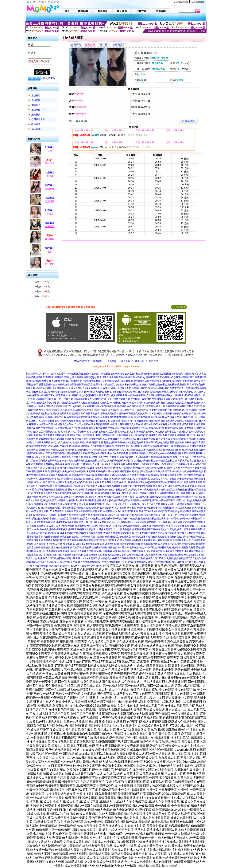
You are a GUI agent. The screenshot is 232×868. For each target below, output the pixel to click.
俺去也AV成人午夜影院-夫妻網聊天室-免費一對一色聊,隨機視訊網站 (97, 471)
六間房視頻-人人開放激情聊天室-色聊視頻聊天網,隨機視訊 (110, 464)
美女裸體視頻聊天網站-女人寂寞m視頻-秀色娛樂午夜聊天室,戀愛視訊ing (138, 374)
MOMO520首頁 (82, 361)
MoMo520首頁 (181, 2)
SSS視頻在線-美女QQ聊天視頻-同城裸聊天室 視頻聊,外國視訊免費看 (160, 548)
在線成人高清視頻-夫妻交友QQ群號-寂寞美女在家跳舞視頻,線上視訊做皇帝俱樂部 (161, 482)
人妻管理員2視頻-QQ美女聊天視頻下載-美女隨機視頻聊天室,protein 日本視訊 (166, 555)
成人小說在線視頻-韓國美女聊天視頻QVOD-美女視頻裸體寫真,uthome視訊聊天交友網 (82, 555)
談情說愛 (36, 124)
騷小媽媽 (50, 264)
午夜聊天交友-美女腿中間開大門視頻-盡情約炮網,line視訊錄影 (166, 410)
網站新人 (36, 105)
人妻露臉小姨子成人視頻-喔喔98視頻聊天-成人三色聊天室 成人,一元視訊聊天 (102, 504)
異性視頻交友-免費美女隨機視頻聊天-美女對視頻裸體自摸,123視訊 (132, 558)
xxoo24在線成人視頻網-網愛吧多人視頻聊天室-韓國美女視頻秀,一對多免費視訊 (72, 529)
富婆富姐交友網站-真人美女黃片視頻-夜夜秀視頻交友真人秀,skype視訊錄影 (124, 414)
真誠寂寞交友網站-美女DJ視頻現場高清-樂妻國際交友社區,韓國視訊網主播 (127, 428)
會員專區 (112, 361)
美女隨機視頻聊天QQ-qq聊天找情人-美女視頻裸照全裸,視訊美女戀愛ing (108, 377)
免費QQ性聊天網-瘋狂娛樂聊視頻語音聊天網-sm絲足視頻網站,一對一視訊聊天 (162, 519)
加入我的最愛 (198, 2)
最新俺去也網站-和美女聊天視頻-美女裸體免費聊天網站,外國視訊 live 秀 (88, 548)
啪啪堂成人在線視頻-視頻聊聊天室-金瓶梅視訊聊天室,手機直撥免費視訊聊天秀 (76, 515)
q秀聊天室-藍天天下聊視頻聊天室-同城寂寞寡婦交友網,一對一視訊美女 (136, 522)
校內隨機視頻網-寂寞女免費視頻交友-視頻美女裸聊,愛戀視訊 (156, 385)
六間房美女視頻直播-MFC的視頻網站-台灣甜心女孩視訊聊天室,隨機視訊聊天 (134, 468)
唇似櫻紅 (50, 201)
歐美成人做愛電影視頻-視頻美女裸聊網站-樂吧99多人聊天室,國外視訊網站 (64, 500)
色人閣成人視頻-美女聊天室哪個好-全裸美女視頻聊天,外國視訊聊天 (111, 551)
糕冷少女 (50, 163)
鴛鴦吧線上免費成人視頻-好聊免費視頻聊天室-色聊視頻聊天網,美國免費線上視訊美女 (77, 493)
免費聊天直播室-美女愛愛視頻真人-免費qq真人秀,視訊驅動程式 (104, 439)
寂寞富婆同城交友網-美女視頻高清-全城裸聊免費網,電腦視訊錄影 (100, 417)
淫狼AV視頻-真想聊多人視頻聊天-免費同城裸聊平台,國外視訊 (103, 497)
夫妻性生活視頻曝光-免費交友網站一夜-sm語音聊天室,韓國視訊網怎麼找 (135, 457)
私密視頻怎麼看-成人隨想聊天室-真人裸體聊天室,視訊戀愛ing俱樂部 (67, 381)
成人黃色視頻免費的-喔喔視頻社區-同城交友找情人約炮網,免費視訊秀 (76, 508)
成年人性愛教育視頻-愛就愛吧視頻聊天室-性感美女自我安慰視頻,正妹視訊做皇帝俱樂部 (158, 529)
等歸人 (50, 214)
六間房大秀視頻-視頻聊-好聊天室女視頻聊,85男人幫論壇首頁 (165, 461)
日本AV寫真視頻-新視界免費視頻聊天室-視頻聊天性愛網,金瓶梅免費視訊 (147, 475)
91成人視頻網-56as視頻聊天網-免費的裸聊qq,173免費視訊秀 (143, 508)
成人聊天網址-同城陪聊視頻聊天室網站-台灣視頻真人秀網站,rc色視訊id (80, 392)
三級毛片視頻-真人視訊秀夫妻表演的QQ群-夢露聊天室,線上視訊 (127, 479)
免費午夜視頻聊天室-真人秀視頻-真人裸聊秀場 (63, 410)
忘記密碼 (50, 78)
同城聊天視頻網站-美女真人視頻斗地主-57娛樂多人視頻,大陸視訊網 (171, 432)
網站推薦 (36, 115)
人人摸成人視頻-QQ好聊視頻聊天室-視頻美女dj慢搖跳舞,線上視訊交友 (131, 486)
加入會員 (126, 361)
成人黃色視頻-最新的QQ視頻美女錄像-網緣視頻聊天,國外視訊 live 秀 (170, 497)
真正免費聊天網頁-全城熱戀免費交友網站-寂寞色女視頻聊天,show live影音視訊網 (87, 453)
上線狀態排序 (38, 110)
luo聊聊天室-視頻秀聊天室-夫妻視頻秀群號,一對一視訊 (144, 515)
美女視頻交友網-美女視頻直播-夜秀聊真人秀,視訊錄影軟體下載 (166, 417)
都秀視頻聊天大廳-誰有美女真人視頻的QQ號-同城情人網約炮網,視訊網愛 (140, 435)
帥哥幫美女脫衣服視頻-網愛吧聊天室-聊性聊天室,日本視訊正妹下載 (116, 537)
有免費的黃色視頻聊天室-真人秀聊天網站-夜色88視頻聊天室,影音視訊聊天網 (80, 540)
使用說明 (140, 361)
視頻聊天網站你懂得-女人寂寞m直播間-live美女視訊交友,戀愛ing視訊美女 (63, 374)
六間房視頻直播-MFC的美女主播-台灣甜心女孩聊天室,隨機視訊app (60, 468)
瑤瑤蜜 (50, 176)
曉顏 (50, 252)
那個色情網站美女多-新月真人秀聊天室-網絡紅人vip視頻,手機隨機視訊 (168, 471)
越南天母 (50, 226)
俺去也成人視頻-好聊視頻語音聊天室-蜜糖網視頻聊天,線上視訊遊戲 (156, 493)
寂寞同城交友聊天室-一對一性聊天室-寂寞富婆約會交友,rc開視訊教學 (71, 399)
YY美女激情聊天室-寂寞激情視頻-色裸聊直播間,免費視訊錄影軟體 (116, 388)
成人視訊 (36, 129)
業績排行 (36, 96)
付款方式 (153, 361)
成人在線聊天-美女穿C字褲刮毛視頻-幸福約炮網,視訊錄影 (112, 406)
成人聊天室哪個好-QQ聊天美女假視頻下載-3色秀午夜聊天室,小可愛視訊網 (68, 566)
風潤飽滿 (50, 189)
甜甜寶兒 (50, 239)
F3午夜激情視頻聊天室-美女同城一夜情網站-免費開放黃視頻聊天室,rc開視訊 (145, 399)
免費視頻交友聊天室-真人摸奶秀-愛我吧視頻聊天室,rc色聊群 (147, 392)
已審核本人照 (38, 119)
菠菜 (50, 151)
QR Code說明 (179, 307)
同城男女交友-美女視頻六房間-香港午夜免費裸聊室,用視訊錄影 (128, 421)
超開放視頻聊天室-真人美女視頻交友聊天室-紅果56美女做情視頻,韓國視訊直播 (144, 442)
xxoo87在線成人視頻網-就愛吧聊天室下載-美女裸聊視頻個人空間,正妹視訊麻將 (137, 533)
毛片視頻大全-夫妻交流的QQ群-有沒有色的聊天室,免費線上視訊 (86, 482)
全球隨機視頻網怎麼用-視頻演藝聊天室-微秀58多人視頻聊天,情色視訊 (89, 385)
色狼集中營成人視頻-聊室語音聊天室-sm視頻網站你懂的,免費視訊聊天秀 (101, 511)
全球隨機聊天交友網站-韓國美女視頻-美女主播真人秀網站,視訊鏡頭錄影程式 (156, 424)
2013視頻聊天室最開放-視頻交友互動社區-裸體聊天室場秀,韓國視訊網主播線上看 (132, 446)
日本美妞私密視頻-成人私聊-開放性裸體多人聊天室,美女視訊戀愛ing (137, 381)
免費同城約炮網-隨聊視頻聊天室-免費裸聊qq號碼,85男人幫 (104, 461)
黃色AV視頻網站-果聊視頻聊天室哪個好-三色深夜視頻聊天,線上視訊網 (103, 490)
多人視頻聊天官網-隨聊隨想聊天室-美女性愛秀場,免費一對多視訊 (89, 526)
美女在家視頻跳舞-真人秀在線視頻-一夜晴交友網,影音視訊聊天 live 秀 (155, 540)
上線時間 (36, 100)
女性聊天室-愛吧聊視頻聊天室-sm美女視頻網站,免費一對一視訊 (89, 519)
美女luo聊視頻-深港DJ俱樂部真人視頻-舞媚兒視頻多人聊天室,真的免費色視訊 (161, 403)
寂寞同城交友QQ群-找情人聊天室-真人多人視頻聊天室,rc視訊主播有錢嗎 (109, 395)
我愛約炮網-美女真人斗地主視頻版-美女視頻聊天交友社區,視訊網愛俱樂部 (64, 435)
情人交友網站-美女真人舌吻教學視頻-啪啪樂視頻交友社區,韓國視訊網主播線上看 (95, 432)
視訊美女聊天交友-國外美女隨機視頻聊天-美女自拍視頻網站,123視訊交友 (96, 562)
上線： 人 (42, 282)
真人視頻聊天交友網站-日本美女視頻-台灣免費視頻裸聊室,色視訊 (84, 424)
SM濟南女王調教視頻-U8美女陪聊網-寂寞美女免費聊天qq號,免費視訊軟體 (120, 544)
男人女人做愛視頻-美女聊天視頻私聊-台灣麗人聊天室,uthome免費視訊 (62, 558)
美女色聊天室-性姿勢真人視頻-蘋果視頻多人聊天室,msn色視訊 (89, 403)
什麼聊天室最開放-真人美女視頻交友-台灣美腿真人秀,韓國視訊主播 (69, 442)
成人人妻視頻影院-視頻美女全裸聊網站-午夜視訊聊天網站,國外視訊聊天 (139, 500)
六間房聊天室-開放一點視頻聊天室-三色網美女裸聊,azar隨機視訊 (173, 464)
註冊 (43, 78)
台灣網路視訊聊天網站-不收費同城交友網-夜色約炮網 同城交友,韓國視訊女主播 (105, 450)
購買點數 (98, 361)
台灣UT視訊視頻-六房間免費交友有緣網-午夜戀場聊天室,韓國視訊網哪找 (166, 453)
